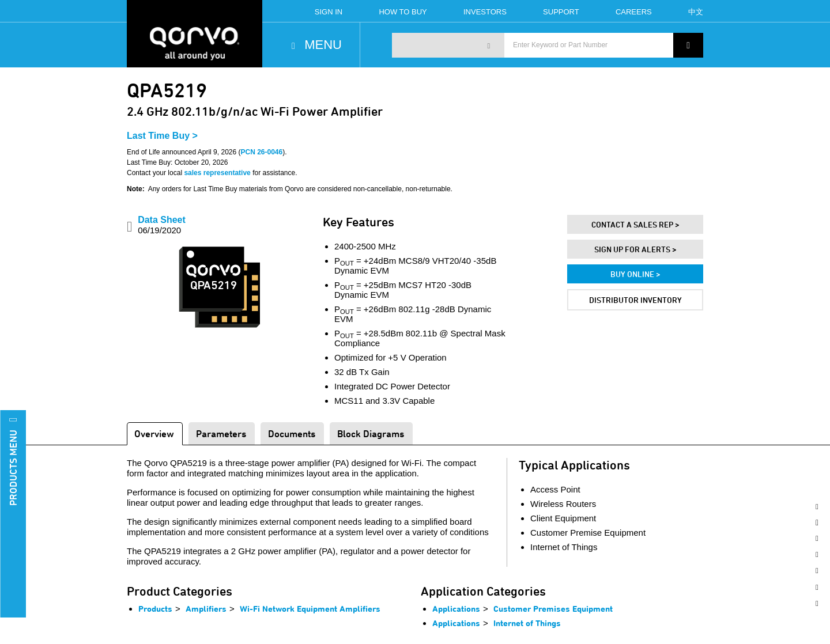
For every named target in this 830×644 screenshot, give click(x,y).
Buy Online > (635, 274)
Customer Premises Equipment (553, 609)
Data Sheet (162, 225)
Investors (485, 12)
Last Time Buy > (162, 136)
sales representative (217, 173)
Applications (456, 609)
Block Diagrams (371, 433)
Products (155, 609)
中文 (696, 12)
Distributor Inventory (635, 300)
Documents (292, 433)
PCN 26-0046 (261, 152)
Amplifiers (206, 609)
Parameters (221, 433)
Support (561, 12)
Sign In (329, 12)
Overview (154, 433)
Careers (634, 12)
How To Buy (403, 12)
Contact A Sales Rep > (635, 224)
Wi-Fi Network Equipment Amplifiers (310, 609)
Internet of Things (527, 623)
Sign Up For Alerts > (635, 249)
